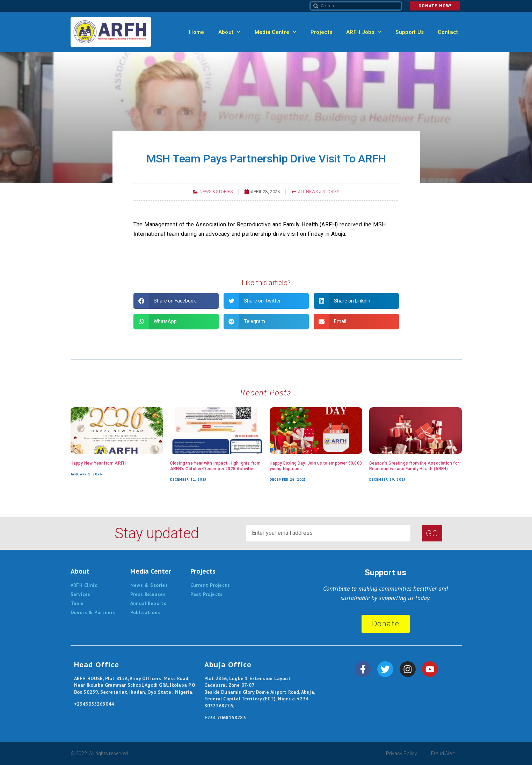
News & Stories (216, 192)
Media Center (151, 571)
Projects (321, 32)
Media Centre (276, 32)
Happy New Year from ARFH (98, 463)
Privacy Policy (402, 753)
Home (196, 32)
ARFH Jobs (364, 32)
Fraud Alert (443, 753)
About (229, 32)
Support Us (410, 32)
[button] (176, 301)
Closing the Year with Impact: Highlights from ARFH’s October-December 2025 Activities (216, 466)
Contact (448, 32)
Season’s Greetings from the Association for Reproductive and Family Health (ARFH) (414, 466)
